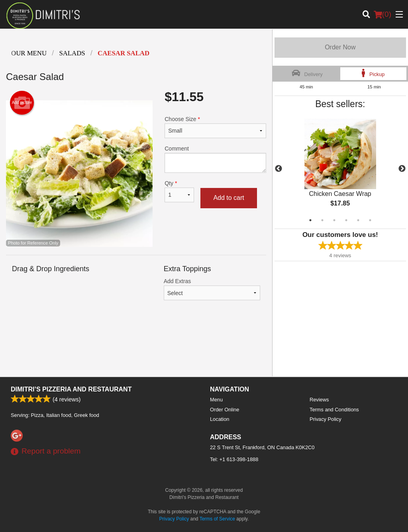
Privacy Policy (326, 419)
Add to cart (229, 198)
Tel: (234, 459)
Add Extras (212, 289)
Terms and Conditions (334, 410)
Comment (215, 159)
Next (402, 169)
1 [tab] (310, 220)
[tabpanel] (340, 169)
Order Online (225, 410)
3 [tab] (334, 220)
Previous (279, 169)
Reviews (319, 400)
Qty (179, 191)
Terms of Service (217, 519)
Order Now (340, 47)
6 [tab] (370, 220)
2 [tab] (322, 220)
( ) (382, 14)
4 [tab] (346, 220)
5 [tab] (358, 220)
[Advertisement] (136, 344)
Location (220, 419)
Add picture (22, 103)
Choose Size (215, 127)
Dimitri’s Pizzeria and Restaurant (71, 389)
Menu (216, 400)
